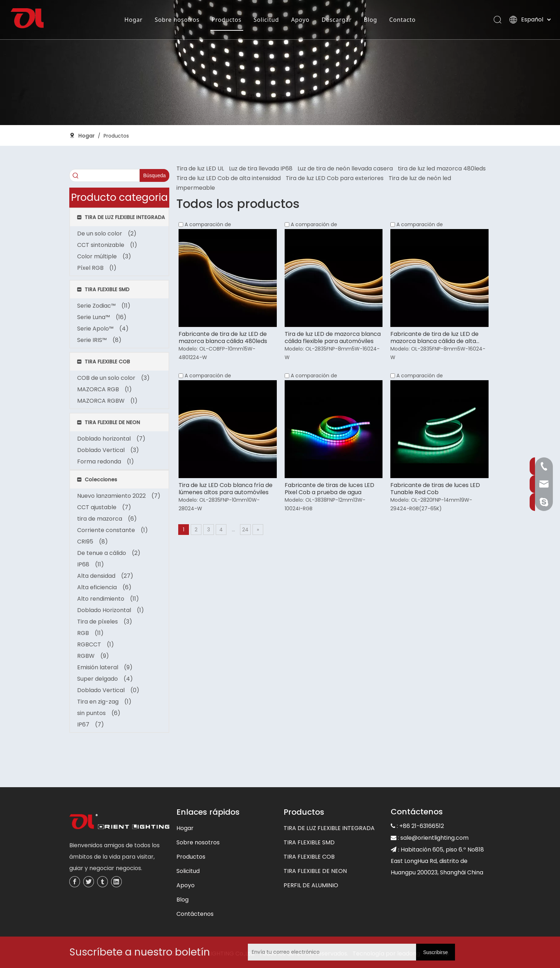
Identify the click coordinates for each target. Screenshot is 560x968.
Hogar (133, 20)
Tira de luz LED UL (200, 168)
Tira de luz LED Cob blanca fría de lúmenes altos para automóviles (226, 489)
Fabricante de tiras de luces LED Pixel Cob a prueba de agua (329, 489)
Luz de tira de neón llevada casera (345, 168)
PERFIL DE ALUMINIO (311, 885)
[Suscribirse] (436, 952)
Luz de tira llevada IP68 (261, 168)
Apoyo (300, 20)
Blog (370, 20)
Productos (226, 20)
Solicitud (266, 20)
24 (245, 530)
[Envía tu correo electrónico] (297, 952)
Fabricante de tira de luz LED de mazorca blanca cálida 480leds (223, 338)
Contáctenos (195, 914)
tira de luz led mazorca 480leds (442, 168)
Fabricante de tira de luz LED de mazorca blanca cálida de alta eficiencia (434, 338)
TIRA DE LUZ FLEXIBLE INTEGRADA (329, 828)
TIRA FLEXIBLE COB (309, 857)
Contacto (402, 20)
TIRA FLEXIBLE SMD (309, 842)
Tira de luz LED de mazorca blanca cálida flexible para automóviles (333, 338)
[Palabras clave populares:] (154, 175)
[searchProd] (104, 175)
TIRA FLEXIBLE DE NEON (315, 871)
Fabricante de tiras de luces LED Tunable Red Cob (435, 489)
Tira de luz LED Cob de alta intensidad (229, 178)
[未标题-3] (119, 822)
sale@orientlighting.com (434, 838)
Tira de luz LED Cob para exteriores (335, 178)
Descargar (336, 20)
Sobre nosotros (177, 20)
